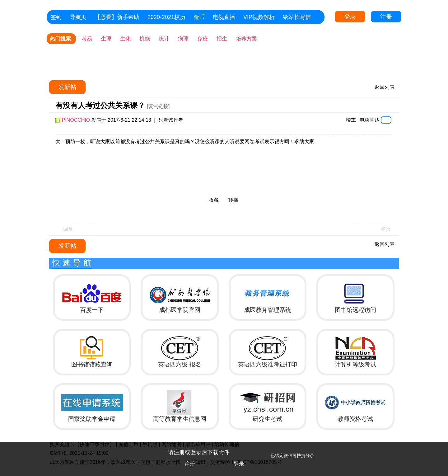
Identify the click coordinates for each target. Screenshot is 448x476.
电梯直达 (370, 120)
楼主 (351, 120)
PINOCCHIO (76, 120)
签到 (56, 17)
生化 (125, 39)
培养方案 (246, 39)
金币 (199, 17)
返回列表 (385, 87)
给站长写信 (297, 17)
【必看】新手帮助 (117, 17)
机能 (145, 39)
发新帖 (67, 87)
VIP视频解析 (259, 17)
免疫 (203, 39)
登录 (350, 17)
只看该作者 (171, 120)
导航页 (78, 17)
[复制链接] (159, 106)
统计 (164, 39)
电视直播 (224, 17)
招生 (222, 39)
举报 (386, 229)
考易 (87, 39)
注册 (386, 17)
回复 (68, 229)
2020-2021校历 (166, 17)
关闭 (440, 450)
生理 (106, 39)
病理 (183, 39)
